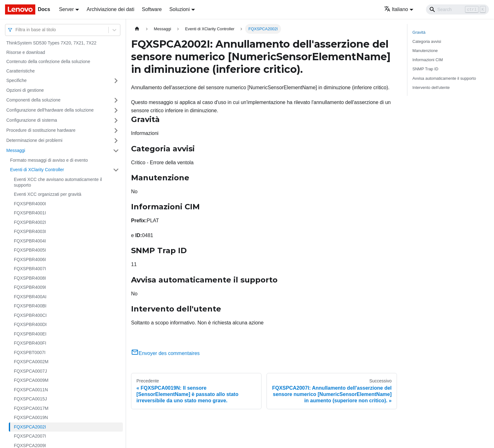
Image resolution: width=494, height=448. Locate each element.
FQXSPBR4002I (30, 222)
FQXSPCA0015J (30, 399)
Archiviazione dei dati (110, 9)
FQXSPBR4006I (30, 259)
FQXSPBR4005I (30, 250)
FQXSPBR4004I (30, 241)
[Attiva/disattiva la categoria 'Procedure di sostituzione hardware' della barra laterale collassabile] (116, 131)
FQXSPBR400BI (30, 306)
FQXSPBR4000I (30, 204)
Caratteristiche (20, 71)
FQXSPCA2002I (30, 427)
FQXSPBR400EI (30, 334)
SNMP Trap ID (425, 69)
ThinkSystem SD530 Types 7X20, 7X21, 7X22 (51, 43)
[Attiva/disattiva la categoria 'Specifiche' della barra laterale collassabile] (116, 81)
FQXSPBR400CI (30, 315)
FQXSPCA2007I (30, 436)
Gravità (419, 32)
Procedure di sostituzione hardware (41, 130)
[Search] (457, 9)
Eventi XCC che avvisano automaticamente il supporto (58, 182)
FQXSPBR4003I (30, 231)
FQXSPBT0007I (30, 352)
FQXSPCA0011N (31, 390)
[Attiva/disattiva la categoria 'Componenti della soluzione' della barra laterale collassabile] (116, 100)
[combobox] (16, 30)
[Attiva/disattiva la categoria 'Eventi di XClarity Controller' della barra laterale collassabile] (116, 170)
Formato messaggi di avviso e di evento (49, 160)
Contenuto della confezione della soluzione (48, 61)
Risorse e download (26, 52)
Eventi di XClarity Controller (37, 170)
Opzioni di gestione (25, 90)
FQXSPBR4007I (30, 269)
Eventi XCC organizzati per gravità (48, 194)
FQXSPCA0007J (30, 371)
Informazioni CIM (428, 60)
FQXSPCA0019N (31, 417)
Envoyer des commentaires (165, 353)
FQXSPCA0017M (31, 408)
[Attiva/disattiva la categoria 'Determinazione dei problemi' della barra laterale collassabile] (116, 141)
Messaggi (16, 150)
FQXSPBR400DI (30, 324)
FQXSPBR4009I (30, 287)
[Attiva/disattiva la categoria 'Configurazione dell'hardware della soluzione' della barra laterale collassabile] (116, 110)
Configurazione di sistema (32, 120)
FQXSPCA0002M (31, 362)
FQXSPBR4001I (30, 213)
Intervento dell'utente (431, 87)
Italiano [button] (396, 9)
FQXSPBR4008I (30, 278)
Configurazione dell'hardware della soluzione (50, 110)
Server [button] (66, 9)
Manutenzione (425, 51)
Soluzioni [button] (179, 9)
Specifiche (17, 80)
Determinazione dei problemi (34, 140)
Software (152, 9)
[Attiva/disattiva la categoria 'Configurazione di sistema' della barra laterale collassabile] (116, 120)
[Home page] (137, 29)
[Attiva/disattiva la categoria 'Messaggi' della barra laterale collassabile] (116, 151)
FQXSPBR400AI (30, 297)
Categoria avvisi (427, 41)
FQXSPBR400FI (30, 343)
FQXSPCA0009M (31, 380)
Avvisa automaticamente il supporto (444, 78)
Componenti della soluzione (33, 100)
